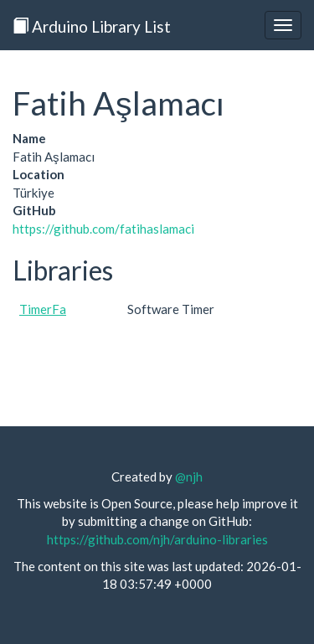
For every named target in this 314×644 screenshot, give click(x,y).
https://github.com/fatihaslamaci (103, 229)
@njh (189, 477)
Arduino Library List (92, 26)
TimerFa (43, 309)
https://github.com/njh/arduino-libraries (157, 539)
